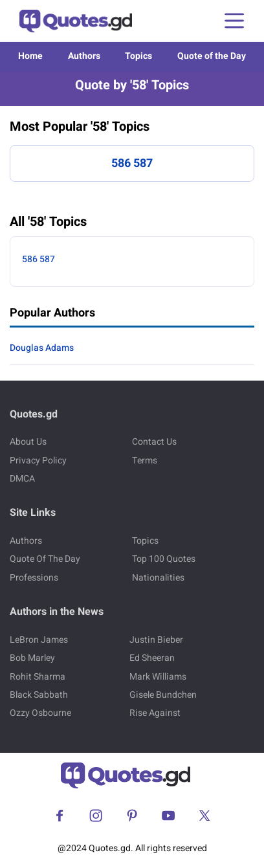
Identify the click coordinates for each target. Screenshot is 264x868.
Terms (145, 461)
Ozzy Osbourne (40, 713)
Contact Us (154, 442)
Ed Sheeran (152, 658)
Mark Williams (158, 677)
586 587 (132, 163)
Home (30, 56)
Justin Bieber (156, 640)
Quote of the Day (212, 56)
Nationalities (158, 578)
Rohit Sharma (38, 677)
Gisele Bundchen (163, 695)
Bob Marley (32, 658)
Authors (84, 56)
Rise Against (155, 713)
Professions (34, 578)
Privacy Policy (38, 461)
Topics (138, 56)
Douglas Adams (42, 348)
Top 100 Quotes (164, 559)
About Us (28, 442)
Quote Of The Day (45, 559)
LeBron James (39, 640)
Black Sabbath (39, 695)
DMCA (22, 479)
